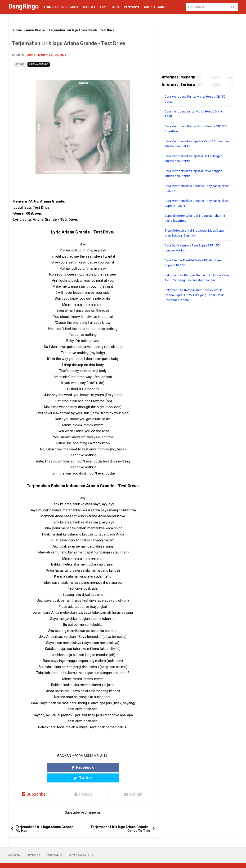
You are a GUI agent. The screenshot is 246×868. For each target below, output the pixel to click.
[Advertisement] (198, 337)
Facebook (64, 767)
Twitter (101, 767)
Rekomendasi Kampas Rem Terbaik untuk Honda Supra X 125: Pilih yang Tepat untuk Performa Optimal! (196, 295)
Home (18, 30)
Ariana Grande (35, 30)
